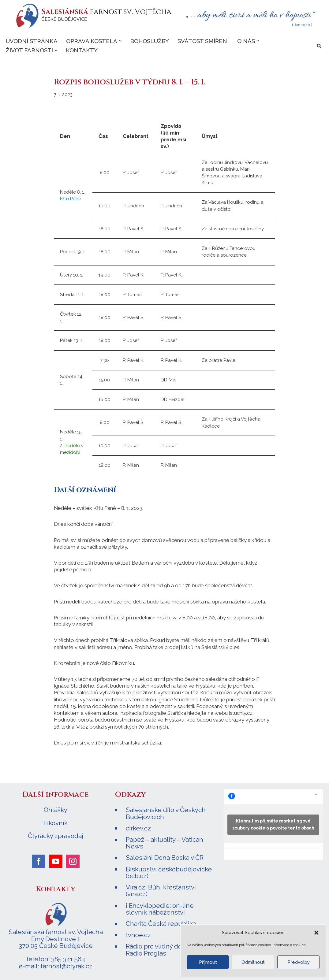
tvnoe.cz (138, 933)
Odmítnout (253, 962)
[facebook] (39, 860)
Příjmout (208, 962)
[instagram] (73, 860)
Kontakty (82, 50)
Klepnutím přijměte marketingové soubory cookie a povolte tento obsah (273, 823)
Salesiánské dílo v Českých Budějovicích (166, 812)
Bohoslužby (150, 41)
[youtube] (56, 860)
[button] (316, 933)
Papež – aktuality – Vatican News (164, 841)
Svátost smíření (203, 41)
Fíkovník (56, 822)
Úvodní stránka (32, 41)
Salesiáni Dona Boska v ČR (165, 856)
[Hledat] (319, 46)
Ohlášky (56, 808)
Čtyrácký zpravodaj (56, 834)
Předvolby (299, 962)
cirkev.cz (138, 827)
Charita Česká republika (161, 922)
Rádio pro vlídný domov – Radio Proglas (163, 948)
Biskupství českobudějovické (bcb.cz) (169, 871)
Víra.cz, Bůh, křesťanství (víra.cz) (161, 889)
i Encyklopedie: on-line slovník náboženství (160, 907)
